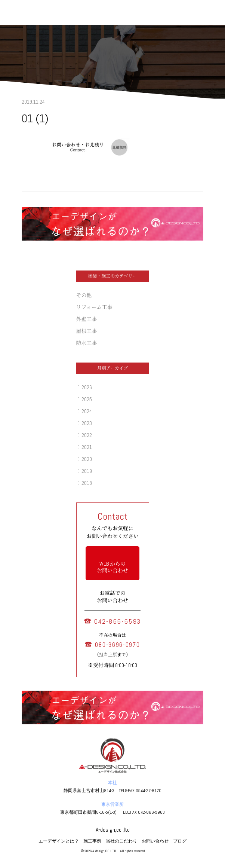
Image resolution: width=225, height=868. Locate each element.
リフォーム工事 (94, 307)
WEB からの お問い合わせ (112, 567)
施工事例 (92, 841)
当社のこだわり (121, 841)
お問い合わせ (155, 841)
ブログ (180, 841)
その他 (84, 295)
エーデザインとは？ (59, 841)
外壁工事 (87, 319)
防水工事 (87, 343)
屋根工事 (87, 331)
